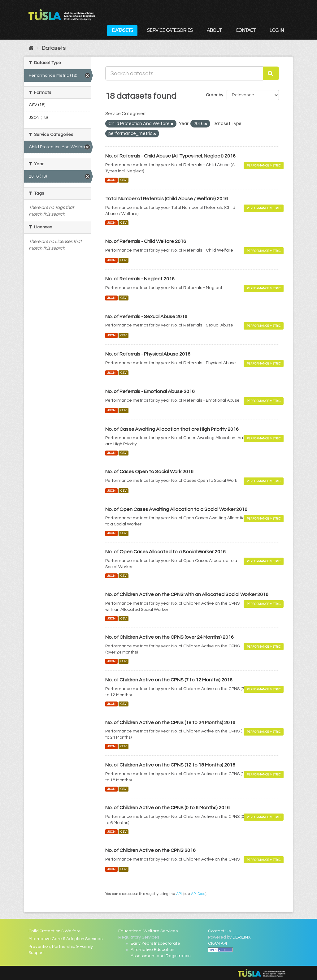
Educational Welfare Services (148, 931)
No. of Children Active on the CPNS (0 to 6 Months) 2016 (167, 808)
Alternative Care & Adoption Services (65, 939)
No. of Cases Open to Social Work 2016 (149, 472)
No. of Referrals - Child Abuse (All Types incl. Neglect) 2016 (170, 156)
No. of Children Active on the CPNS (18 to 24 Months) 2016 (170, 723)
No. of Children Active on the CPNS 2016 (150, 850)
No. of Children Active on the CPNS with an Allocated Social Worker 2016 (187, 594)
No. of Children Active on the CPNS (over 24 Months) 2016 (169, 637)
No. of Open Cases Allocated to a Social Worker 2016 (165, 552)
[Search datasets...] (184, 73)
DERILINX (242, 937)
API (179, 894)
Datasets (122, 30)
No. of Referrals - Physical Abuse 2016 (148, 354)
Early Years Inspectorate (155, 943)
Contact (245, 30)
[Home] (31, 48)
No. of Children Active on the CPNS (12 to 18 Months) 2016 (170, 765)
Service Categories (170, 30)
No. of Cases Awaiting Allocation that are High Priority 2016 (172, 429)
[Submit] (271, 73)
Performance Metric (264, 165)
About (214, 30)
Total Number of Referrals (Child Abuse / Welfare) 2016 (167, 199)
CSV (124, 180)
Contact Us (219, 931)
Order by (215, 95)
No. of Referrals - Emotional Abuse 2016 (150, 391)
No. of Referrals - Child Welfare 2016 (146, 241)
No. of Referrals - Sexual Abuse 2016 (146, 317)
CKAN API (217, 943)
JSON (111, 180)
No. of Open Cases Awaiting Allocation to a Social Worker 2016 (176, 509)
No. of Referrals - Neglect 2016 (140, 279)
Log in (277, 30)
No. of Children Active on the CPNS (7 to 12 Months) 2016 (169, 680)
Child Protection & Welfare (55, 931)
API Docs (198, 894)
